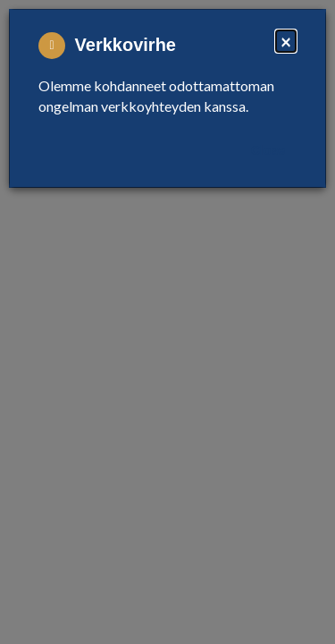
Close (268, 150)
